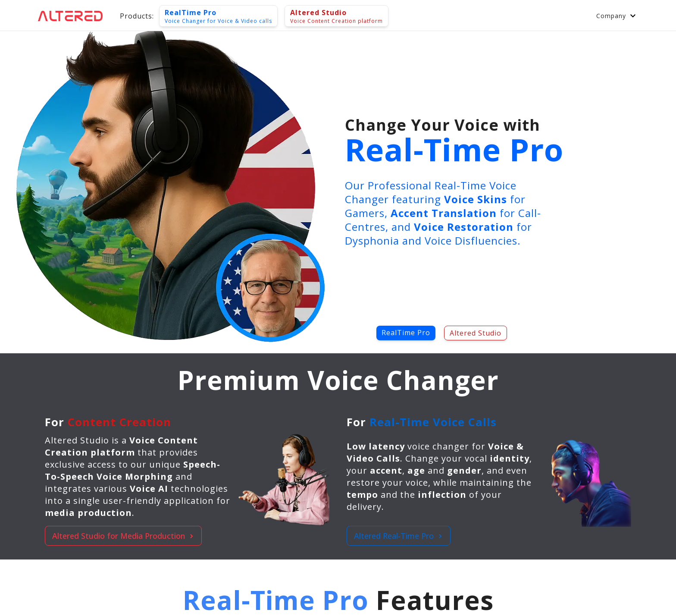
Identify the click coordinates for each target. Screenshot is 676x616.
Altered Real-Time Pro (399, 536)
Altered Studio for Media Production (123, 536)
